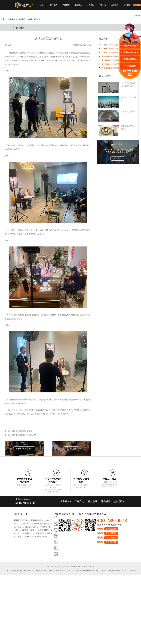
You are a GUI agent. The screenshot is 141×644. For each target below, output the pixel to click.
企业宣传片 (66, 501)
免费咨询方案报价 (24, 448)
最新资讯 (56, 536)
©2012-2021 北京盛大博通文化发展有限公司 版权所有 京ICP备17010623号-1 (31, 571)
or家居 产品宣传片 (128, 112)
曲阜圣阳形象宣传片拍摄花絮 (24, 435)
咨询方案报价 (111, 529)
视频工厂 (18, 520)
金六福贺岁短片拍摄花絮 (112, 60)
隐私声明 (58, 567)
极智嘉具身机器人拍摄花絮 (113, 64)
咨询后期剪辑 (111, 538)
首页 (41, 5)
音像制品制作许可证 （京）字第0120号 (123, 571)
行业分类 (103, 5)
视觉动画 (93, 501)
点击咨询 (118, 158)
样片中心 (54, 5)
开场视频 (106, 501)
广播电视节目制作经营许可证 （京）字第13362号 (92, 571)
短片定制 (56, 524)
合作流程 (115, 5)
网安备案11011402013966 (66, 571)
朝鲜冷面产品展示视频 (128, 127)
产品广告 (79, 501)
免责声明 (84, 567)
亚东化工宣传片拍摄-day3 (112, 45)
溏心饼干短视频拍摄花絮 (22, 431)
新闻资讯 (78, 5)
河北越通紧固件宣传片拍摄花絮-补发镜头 (118, 68)
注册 (93, 567)
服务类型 (90, 5)
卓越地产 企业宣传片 (128, 99)
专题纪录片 (119, 501)
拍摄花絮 (66, 5)
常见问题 (50, 567)
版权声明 (66, 567)
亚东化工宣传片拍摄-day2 (112, 49)
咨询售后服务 (111, 542)
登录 (89, 567)
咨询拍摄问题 (111, 533)
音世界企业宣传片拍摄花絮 (29, 19)
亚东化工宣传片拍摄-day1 (112, 53)
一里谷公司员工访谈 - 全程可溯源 (128, 84)
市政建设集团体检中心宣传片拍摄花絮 (117, 56)
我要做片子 (71, 448)
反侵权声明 (75, 567)
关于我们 (127, 5)
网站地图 (56, 554)
